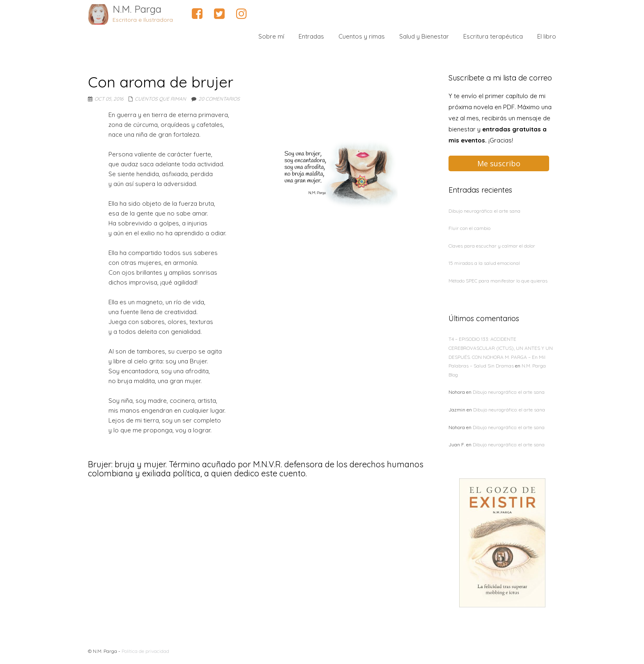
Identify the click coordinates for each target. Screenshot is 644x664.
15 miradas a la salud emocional (484, 263)
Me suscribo (499, 163)
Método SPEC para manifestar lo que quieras (498, 281)
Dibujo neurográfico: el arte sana (484, 211)
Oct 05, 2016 (109, 99)
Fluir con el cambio (469, 228)
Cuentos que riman (160, 99)
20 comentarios (219, 99)
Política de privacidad (145, 651)
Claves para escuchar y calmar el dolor (492, 246)
